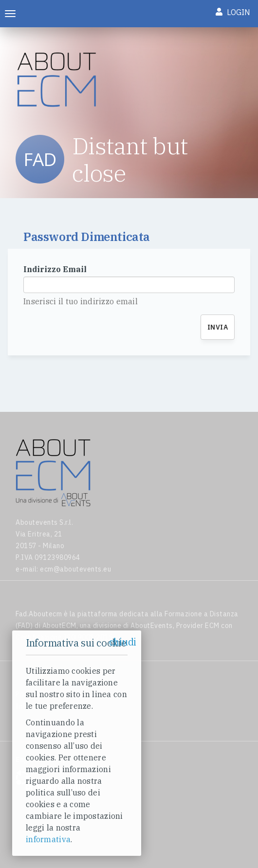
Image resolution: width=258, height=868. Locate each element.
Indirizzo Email (55, 269)
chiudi (123, 642)
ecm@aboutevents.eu (75, 569)
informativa (48, 839)
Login (233, 12)
